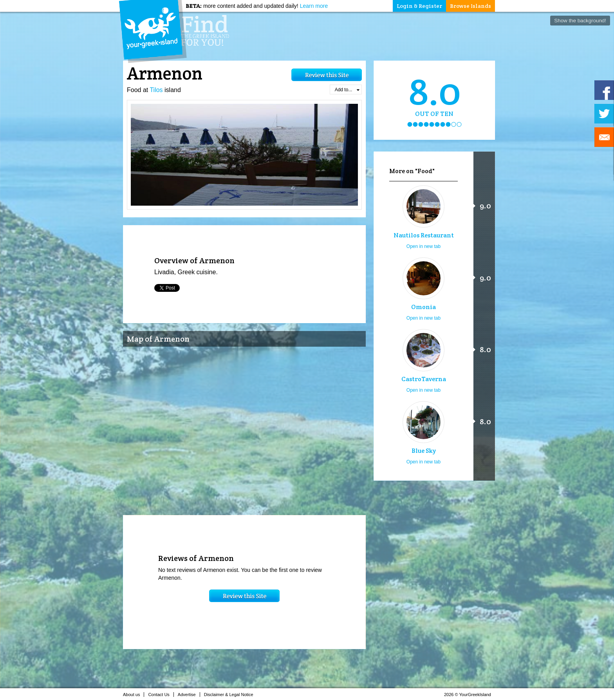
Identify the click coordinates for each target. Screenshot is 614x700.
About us (134, 695)
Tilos (156, 90)
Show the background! (580, 21)
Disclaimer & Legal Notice (231, 695)
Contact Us (161, 695)
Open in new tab (423, 246)
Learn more (314, 6)
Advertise (189, 695)
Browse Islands (470, 6)
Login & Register (419, 6)
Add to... (347, 90)
